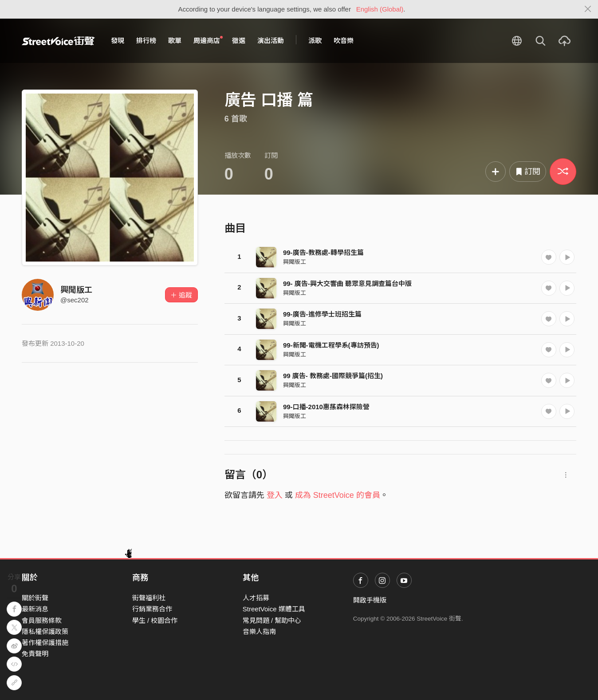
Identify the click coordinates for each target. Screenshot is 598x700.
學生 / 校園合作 (155, 620)
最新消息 (35, 609)
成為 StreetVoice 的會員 (338, 495)
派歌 (315, 41)
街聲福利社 (149, 598)
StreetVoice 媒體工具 (274, 609)
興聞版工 (76, 290)
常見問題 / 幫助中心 (272, 620)
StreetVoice (58, 41)
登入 (275, 495)
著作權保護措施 (45, 643)
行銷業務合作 (152, 609)
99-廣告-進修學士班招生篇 (322, 314)
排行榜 (146, 41)
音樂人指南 (259, 632)
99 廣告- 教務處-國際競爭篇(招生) (333, 376)
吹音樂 (344, 41)
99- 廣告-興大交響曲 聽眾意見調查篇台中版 (347, 284)
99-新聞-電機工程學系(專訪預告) (331, 345)
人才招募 (256, 598)
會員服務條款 (42, 620)
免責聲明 (35, 654)
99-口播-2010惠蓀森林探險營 (326, 407)
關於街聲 (35, 598)
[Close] (588, 9)
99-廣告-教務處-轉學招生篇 (323, 252)
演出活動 (271, 41)
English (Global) (380, 9)
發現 (118, 41)
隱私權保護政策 (45, 632)
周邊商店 (208, 40)
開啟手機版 (370, 600)
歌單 (175, 41)
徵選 (239, 41)
